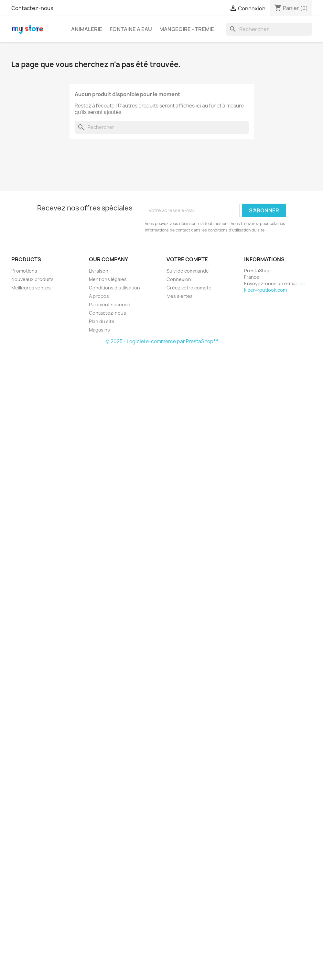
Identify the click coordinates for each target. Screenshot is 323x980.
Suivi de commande (188, 271)
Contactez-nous (32, 8)
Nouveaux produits (32, 279)
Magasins (99, 330)
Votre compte (187, 259)
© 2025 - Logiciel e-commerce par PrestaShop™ (162, 341)
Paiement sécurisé (110, 304)
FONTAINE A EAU (131, 29)
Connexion (179, 279)
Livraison (99, 271)
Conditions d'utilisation (114, 288)
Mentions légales (108, 279)
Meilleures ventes (31, 288)
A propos (99, 296)
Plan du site (102, 321)
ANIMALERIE (87, 29)
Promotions (24, 271)
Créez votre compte (189, 288)
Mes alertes (180, 296)
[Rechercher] (269, 29)
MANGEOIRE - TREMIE (187, 29)
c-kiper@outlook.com (275, 287)
